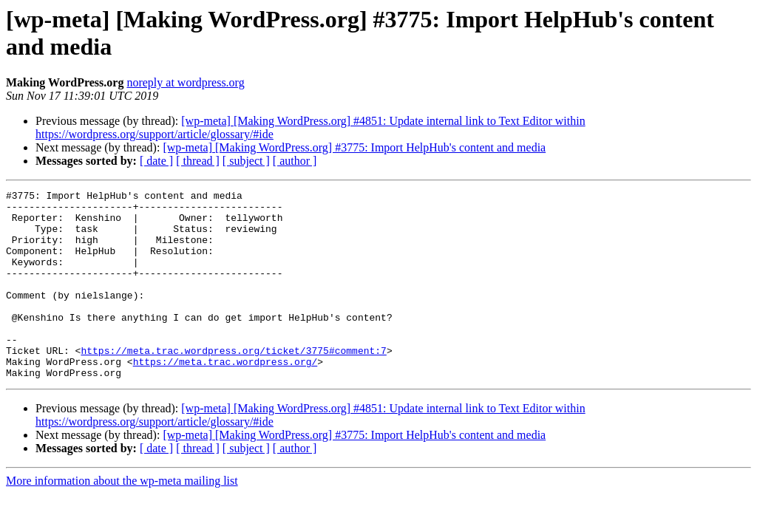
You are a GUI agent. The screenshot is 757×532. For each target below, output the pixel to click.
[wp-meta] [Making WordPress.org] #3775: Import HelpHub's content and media (354, 147)
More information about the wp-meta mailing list (122, 518)
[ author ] (295, 161)
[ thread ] (198, 161)
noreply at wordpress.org (185, 82)
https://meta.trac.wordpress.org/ (225, 397)
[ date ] (156, 161)
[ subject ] (246, 161)
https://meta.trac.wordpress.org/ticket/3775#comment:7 (233, 383)
